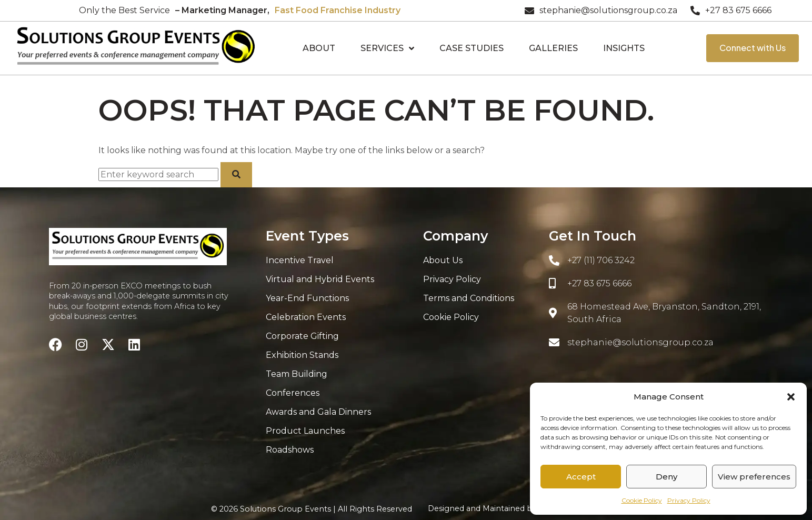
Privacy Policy (689, 500)
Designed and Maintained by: (514, 508)
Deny (666, 477)
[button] (791, 397)
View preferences (754, 477)
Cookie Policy (642, 500)
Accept (581, 477)
